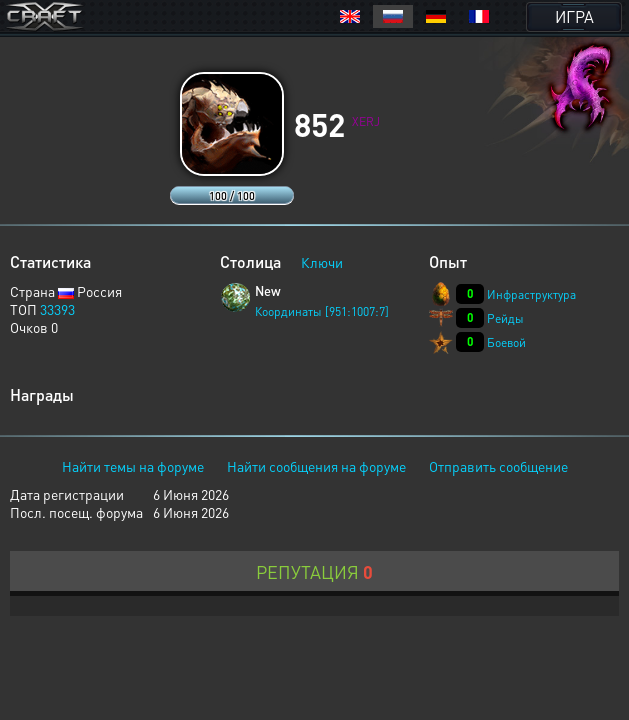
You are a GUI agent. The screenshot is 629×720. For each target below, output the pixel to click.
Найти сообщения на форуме (316, 466)
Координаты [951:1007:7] (322, 311)
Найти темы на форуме (133, 466)
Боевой (506, 342)
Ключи (322, 262)
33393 (57, 309)
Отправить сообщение (498, 466)
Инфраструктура (531, 294)
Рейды (505, 318)
